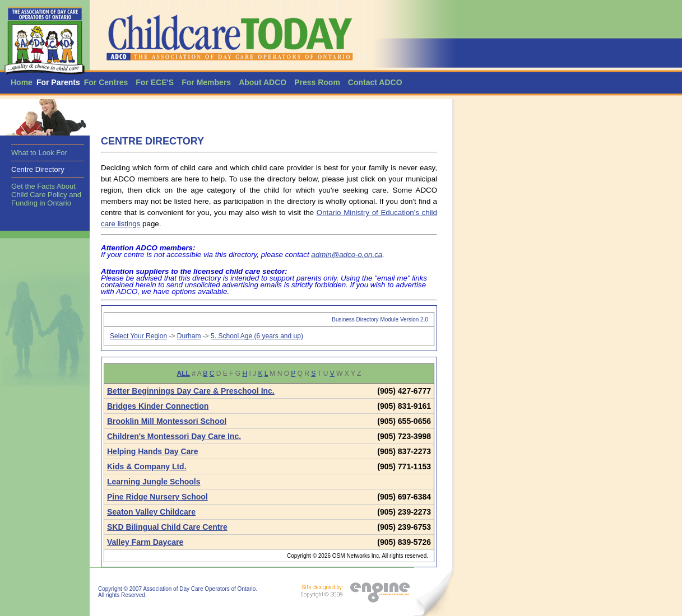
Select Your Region (138, 336)
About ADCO (263, 82)
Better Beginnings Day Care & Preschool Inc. (191, 391)
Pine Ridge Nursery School (157, 497)
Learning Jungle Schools (154, 482)
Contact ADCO (375, 82)
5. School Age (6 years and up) (257, 336)
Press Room (317, 82)
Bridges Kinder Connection (158, 406)
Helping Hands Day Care (153, 451)
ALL (184, 374)
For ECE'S (155, 82)
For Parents (58, 82)
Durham (189, 336)
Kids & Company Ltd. (147, 466)
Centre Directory (38, 169)
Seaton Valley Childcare (151, 512)
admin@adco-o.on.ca (347, 255)
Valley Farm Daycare (145, 542)
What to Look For (39, 153)
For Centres (106, 82)
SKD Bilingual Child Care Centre (167, 527)
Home (22, 82)
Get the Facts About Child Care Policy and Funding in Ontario (46, 195)
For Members (206, 82)
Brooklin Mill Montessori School (167, 421)
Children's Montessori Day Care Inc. (174, 436)
